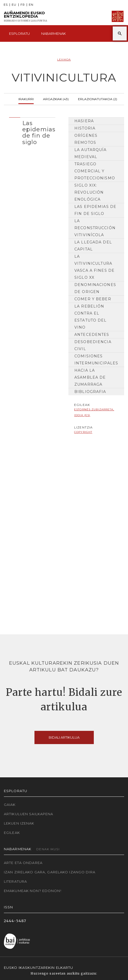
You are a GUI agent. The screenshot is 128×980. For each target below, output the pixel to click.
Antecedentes (92, 335)
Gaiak (10, 805)
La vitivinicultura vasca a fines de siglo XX (94, 267)
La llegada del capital (93, 246)
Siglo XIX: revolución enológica (89, 192)
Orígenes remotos (86, 139)
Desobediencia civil (93, 345)
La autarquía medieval (90, 153)
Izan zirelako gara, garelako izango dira (50, 872)
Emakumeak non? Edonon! (33, 891)
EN (31, 5)
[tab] (32, 131)
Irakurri (26, 98)
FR (23, 5)
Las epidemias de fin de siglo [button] (39, 132)
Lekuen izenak (19, 823)
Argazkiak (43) (56, 98)
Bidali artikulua (64, 737)
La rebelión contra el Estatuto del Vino (90, 317)
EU (14, 5)
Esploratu (19, 33)
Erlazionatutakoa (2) (98, 98)
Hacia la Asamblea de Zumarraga (90, 377)
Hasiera (84, 121)
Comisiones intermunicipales (96, 360)
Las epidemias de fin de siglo (95, 210)
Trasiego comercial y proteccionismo (95, 171)
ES (6, 5)
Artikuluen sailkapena (29, 814)
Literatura (15, 881)
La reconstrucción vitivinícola (95, 228)
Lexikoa (64, 60)
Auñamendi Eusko (26, 16)
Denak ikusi (48, 849)
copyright (83, 432)
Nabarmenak (54, 33)
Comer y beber (93, 299)
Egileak (12, 833)
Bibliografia (90, 392)
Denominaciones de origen (95, 288)
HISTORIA (85, 128)
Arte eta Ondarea (23, 863)
